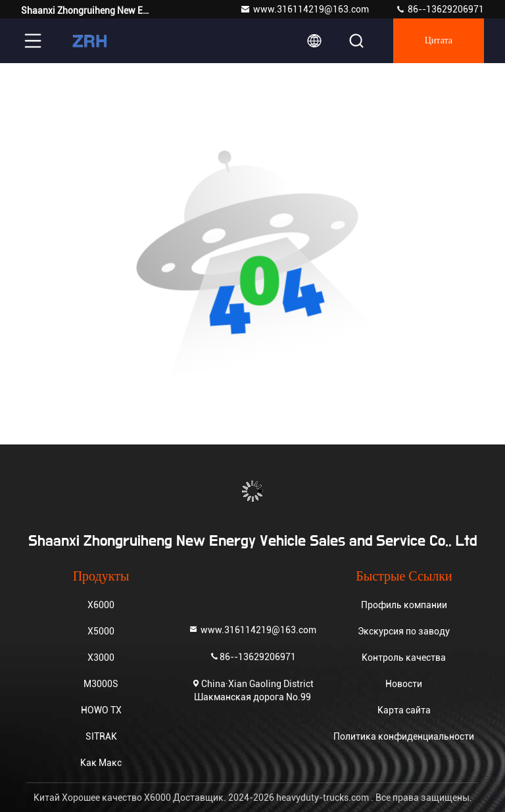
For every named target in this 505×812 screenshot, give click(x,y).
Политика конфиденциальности (404, 736)
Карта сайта (404, 710)
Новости (404, 684)
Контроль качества (404, 657)
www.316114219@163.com (304, 9)
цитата (439, 41)
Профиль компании (404, 605)
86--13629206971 (440, 9)
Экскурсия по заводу (404, 631)
